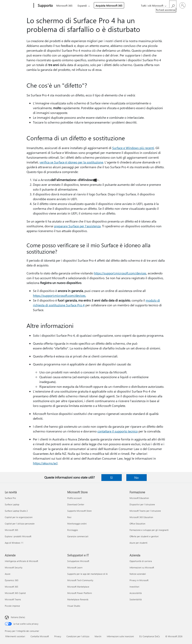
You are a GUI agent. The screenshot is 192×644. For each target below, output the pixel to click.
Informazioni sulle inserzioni (120, 636)
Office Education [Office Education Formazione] (137, 524)
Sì (111, 477)
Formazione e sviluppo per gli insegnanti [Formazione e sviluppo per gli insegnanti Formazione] (149, 530)
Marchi (98, 636)
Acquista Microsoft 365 (109, 5)
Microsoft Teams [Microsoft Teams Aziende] (13, 599)
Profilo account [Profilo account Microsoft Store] (74, 498)
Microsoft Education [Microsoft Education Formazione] (139, 498)
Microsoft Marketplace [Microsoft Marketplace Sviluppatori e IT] (78, 587)
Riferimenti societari (15, 636)
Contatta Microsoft (40, 636)
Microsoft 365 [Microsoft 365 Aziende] (11, 587)
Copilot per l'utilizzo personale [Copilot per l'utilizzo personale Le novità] (20, 524)
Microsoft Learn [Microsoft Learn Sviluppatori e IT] (75, 567)
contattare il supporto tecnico (118, 431)
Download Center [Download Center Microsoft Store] (76, 504)
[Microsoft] (18, 6)
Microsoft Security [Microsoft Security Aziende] (14, 567)
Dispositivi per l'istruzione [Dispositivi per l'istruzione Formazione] (142, 504)
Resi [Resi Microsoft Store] (69, 517)
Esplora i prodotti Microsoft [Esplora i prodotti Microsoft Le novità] (18, 536)
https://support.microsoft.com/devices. (59, 295)
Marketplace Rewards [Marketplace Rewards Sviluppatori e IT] (78, 599)
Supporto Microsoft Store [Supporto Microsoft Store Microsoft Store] (79, 511)
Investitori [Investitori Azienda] (134, 587)
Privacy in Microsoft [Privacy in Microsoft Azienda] (139, 580)
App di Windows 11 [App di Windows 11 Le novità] (14, 543)
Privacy (58, 636)
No (136, 477)
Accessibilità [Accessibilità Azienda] (136, 593)
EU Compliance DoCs (150, 636)
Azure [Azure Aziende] (8, 574)
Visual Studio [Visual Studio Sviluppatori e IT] (74, 606)
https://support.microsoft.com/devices (120, 273)
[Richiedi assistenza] (173, 5)
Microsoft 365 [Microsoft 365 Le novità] (11, 530)
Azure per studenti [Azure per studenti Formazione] (139, 543)
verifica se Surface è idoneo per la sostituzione (71, 162)
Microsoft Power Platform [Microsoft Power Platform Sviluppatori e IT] (80, 593)
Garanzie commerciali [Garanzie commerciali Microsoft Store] (78, 536)
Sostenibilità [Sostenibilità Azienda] (136, 599)
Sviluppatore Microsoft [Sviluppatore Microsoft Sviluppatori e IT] (78, 561)
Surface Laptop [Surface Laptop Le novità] (12, 504)
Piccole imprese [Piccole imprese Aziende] (12, 606)
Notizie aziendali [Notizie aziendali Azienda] (138, 574)
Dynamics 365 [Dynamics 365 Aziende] (12, 580)
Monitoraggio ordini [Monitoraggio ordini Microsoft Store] (77, 524)
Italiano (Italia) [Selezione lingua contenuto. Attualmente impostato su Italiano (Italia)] (18, 617)
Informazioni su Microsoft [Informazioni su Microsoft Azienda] (142, 567)
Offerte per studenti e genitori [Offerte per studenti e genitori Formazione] (144, 536)
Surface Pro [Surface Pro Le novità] (10, 498)
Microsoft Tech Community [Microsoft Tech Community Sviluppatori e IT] (80, 580)
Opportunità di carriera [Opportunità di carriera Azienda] (141, 561)
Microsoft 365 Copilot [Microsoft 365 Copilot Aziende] (15, 593)
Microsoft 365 (64, 5)
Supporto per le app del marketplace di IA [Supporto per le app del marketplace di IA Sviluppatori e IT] (87, 574)
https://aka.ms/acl (45, 463)
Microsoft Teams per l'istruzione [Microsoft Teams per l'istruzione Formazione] (145, 511)
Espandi (82, 5)
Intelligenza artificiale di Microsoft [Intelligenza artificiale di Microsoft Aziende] (21, 561)
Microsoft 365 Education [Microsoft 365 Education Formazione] (141, 517)
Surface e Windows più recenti (133, 148)
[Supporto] (45, 6)
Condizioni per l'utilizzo (78, 636)
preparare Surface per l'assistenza (77, 226)
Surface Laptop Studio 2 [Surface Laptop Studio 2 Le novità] (16, 511)
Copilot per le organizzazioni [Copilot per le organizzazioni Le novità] (19, 517)
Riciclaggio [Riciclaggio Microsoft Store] (73, 530)
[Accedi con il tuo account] (182, 5)
